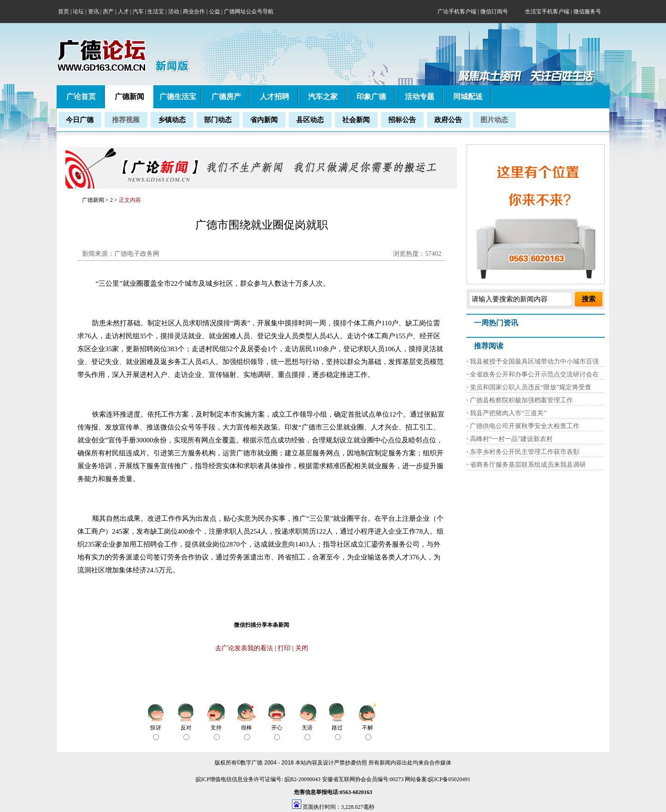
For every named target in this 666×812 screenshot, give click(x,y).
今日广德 (80, 120)
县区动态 (310, 120)
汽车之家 (323, 97)
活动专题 (420, 97)
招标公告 (402, 120)
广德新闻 (93, 200)
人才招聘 (275, 97)
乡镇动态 (172, 120)
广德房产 (226, 97)
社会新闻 (356, 120)
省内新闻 (264, 120)
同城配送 (468, 97)
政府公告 (448, 120)
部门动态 (218, 120)
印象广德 (371, 97)
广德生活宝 (178, 97)
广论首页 (81, 97)
